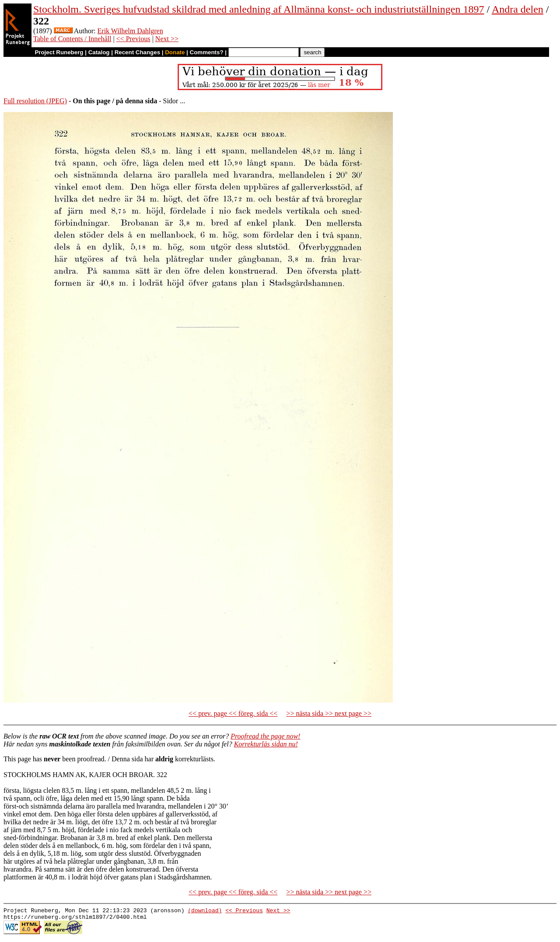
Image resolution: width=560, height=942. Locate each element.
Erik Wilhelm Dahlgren (130, 31)
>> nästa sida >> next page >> (329, 713)
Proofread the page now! (265, 736)
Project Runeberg (59, 52)
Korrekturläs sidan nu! (266, 744)
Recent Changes (137, 52)
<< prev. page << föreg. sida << (233, 713)
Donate (175, 52)
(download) (205, 911)
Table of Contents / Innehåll (72, 39)
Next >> (167, 39)
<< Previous (133, 39)
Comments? (207, 52)
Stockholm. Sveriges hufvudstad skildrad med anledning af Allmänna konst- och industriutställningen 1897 (259, 9)
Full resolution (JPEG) (35, 101)
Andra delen (518, 9)
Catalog (99, 52)
